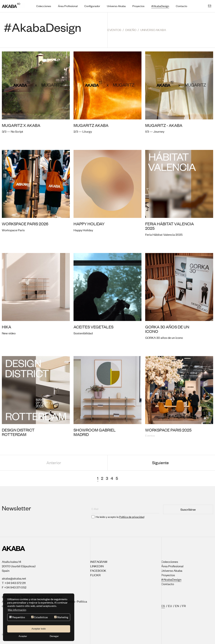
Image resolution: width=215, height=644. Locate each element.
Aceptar (23, 636)
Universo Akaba (116, 6)
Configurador (92, 6)
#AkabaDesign (160, 6)
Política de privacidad (132, 517)
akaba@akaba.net (14, 578)
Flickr (95, 575)
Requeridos (17, 617)
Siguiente (160, 463)
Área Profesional (68, 6)
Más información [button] (17, 610)
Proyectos (138, 6)
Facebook (98, 570)
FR (184, 606)
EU (170, 606)
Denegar (54, 636)
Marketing (61, 617)
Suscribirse (188, 509)
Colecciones (44, 6)
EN (177, 606)
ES (163, 606)
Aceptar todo (39, 629)
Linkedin (97, 566)
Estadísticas (40, 617)
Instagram (99, 562)
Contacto (181, 6)
